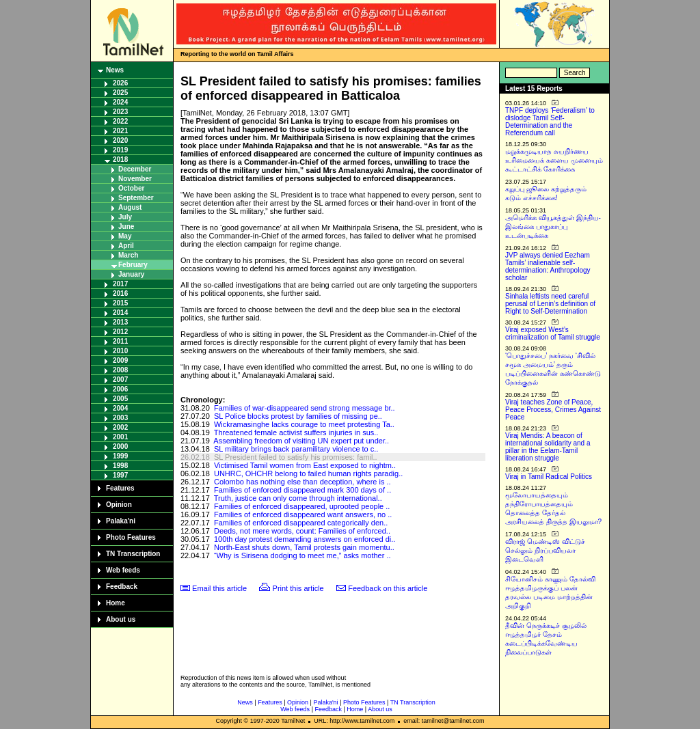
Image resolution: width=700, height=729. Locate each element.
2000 (120, 446)
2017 (120, 284)
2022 (120, 121)
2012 (120, 332)
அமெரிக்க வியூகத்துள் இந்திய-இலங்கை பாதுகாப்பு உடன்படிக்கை (553, 226)
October (131, 188)
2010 (120, 351)
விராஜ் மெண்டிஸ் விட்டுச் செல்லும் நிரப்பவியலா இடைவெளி (545, 550)
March (128, 255)
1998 (120, 466)
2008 (120, 370)
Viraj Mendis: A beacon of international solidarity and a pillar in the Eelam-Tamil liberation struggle (548, 447)
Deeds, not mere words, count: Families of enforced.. (302, 531)
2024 (120, 102)
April (126, 246)
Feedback (122, 587)
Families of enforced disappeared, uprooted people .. (302, 506)
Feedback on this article (388, 588)
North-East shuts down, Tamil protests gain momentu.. (304, 547)
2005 (120, 399)
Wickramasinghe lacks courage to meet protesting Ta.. (304, 424)
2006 (120, 389)
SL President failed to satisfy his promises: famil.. (296, 457)
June (126, 226)
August (130, 207)
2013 (120, 322)
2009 (120, 360)
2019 (120, 150)
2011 (120, 341)
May (125, 236)
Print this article (298, 588)
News (115, 70)
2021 (120, 131)
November (135, 179)
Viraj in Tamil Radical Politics (549, 477)
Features (120, 488)
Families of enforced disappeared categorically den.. (301, 523)
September (136, 198)
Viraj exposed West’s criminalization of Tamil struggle (553, 333)
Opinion (119, 505)
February (133, 265)
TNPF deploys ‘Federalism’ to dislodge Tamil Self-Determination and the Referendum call (550, 122)
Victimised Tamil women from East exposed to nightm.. (305, 465)
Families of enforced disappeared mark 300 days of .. (302, 490)
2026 (120, 83)
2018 (120, 160)
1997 (120, 475)
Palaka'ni (121, 521)
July (125, 217)
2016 (120, 293)
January (131, 274)
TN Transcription (133, 554)
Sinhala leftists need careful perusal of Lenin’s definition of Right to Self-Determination (550, 304)
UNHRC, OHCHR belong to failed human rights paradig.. (308, 473)
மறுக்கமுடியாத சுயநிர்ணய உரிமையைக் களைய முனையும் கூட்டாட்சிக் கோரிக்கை (554, 160)
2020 (120, 140)
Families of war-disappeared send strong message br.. (305, 408)
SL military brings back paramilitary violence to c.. (296, 449)
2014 (120, 313)
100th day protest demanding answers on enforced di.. (305, 539)
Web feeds (123, 570)
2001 (120, 437)
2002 (120, 427)
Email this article (219, 588)
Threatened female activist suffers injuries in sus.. (296, 432)
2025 (120, 93)
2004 (120, 408)
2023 (120, 112)
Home (116, 603)
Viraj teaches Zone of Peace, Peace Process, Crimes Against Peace (553, 410)
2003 (120, 418)
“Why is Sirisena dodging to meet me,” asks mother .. (302, 555)
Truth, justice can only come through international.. (298, 498)
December (135, 169)
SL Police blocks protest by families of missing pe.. (298, 416)
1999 (120, 456)
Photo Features (131, 537)
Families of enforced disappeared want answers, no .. (303, 514)
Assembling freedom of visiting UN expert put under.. (301, 441)
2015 (120, 303)
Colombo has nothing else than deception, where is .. (302, 482)
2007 (120, 380)
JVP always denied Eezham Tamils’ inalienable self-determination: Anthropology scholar (548, 266)
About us (121, 619)
